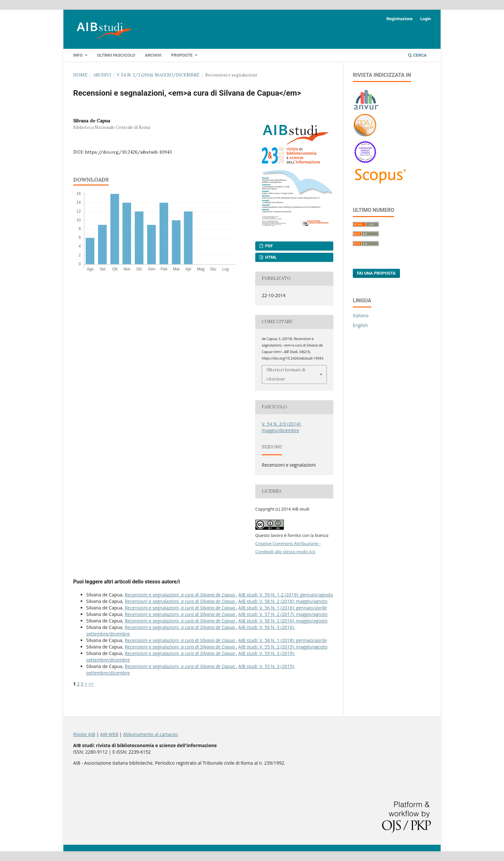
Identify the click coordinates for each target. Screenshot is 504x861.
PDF (268, 246)
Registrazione (399, 19)
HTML (270, 257)
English (360, 325)
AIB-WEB (109, 734)
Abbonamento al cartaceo (151, 734)
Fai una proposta (376, 273)
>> (91, 684)
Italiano (361, 315)
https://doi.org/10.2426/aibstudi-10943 (128, 152)
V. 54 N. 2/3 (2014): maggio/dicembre (158, 75)
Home (80, 75)
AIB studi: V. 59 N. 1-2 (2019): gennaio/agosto (286, 595)
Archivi (153, 55)
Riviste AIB (84, 734)
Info (78, 55)
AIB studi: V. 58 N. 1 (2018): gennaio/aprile (283, 640)
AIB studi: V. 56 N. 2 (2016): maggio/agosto (283, 621)
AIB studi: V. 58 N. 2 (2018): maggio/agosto (283, 601)
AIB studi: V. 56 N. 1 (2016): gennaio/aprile (283, 608)
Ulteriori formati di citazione (286, 374)
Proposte (182, 55)
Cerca (417, 55)
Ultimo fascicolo (116, 55)
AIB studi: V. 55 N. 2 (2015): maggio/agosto (283, 647)
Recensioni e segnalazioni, (180, 595)
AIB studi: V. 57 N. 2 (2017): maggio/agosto (283, 614)
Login (425, 19)
